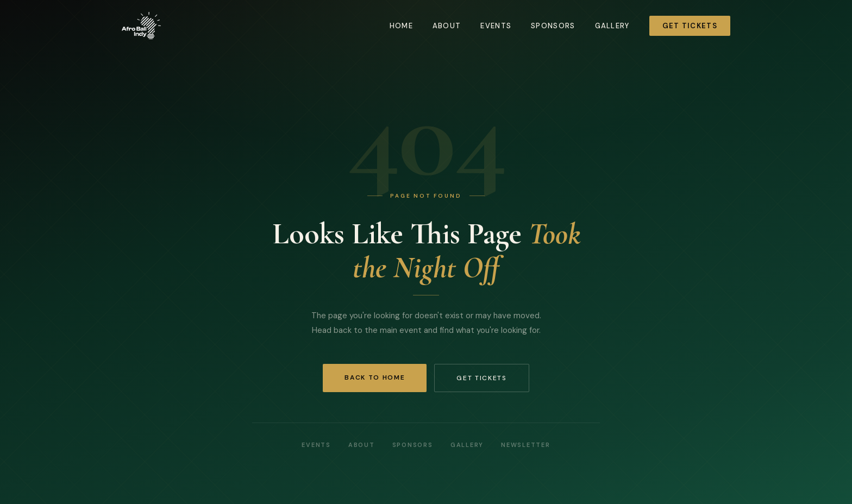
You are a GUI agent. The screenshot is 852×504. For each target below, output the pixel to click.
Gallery (612, 26)
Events (496, 26)
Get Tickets (690, 26)
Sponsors (553, 26)
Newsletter (526, 445)
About (447, 26)
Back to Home (375, 377)
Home (401, 26)
